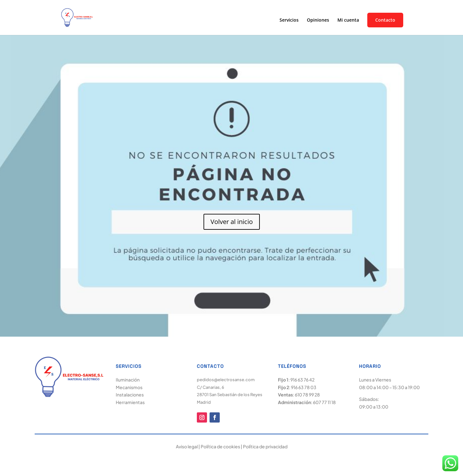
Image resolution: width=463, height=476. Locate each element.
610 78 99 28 (307, 395)
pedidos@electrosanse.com (226, 380)
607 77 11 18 (324, 402)
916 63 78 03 (304, 387)
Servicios (289, 20)
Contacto (385, 20)
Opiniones (318, 20)
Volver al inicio (232, 222)
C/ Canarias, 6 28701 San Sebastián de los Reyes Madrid (230, 395)
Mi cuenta (348, 20)
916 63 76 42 (302, 380)
